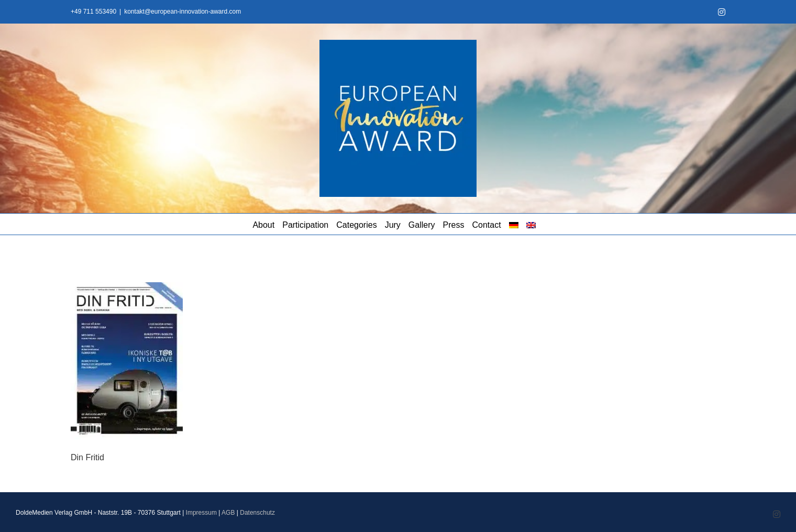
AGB (228, 513)
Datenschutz (257, 513)
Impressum (201, 513)
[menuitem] (514, 224)
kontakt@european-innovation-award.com (183, 12)
